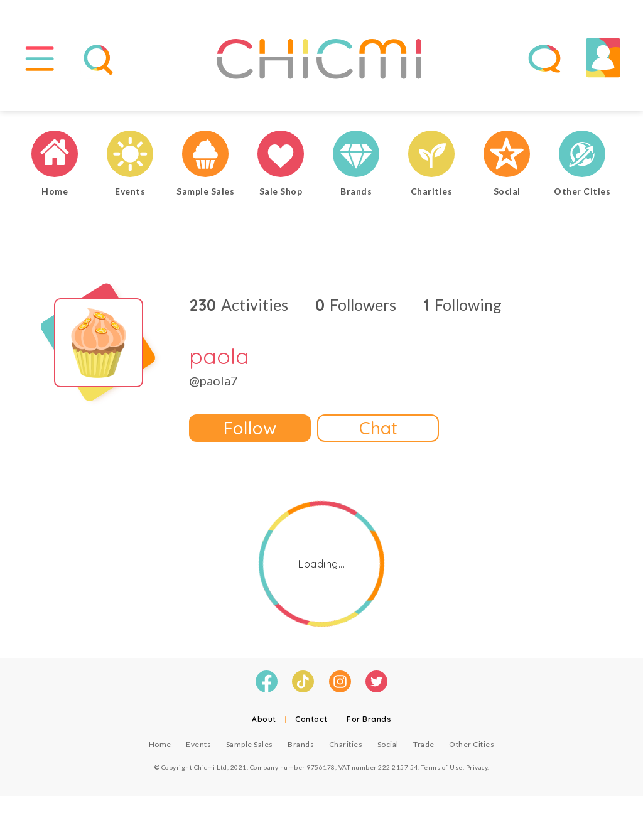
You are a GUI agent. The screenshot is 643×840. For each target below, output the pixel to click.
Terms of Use (442, 767)
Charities (346, 744)
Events (198, 744)
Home (160, 744)
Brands (301, 744)
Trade (424, 744)
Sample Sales (250, 744)
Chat (378, 428)
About (264, 719)
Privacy (477, 767)
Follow (250, 428)
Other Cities (472, 744)
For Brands (369, 719)
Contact (311, 719)
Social (388, 744)
